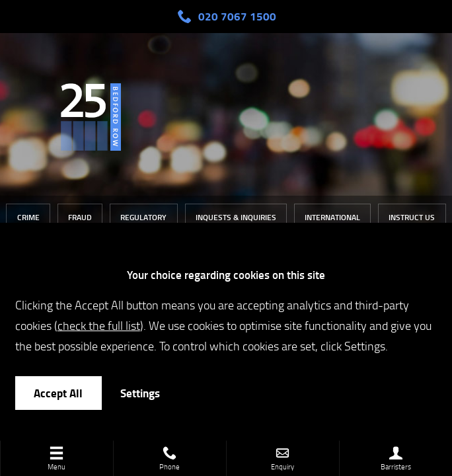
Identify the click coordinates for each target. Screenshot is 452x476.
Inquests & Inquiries (236, 217)
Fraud (80, 217)
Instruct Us (412, 217)
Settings (140, 393)
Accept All (58, 393)
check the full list (99, 325)
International (332, 217)
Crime (28, 217)
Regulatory (143, 217)
